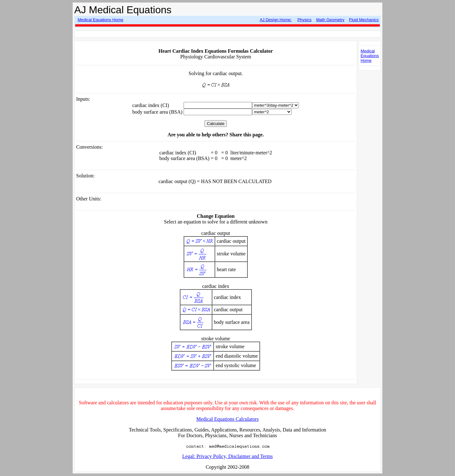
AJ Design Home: (276, 20)
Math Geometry (330, 20)
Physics (304, 20)
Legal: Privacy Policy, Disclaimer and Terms (227, 456)
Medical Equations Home (101, 20)
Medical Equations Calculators (227, 419)
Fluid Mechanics (364, 20)
